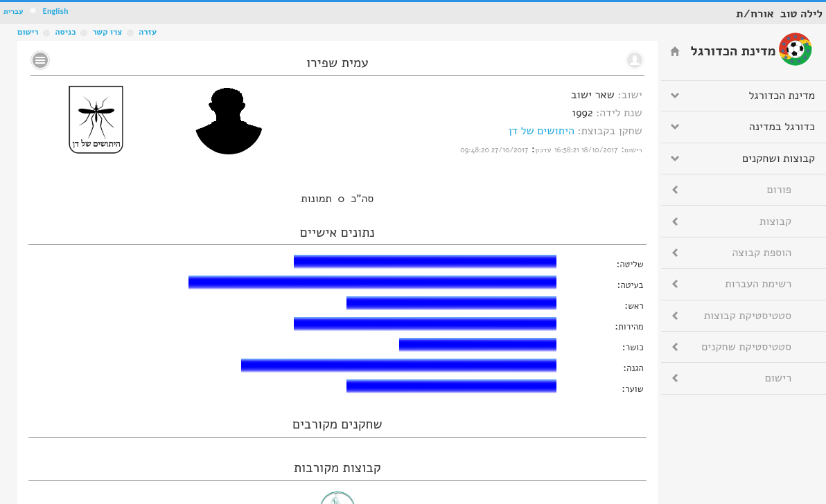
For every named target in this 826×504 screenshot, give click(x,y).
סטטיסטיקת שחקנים (746, 347)
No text (40, 60)
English (55, 11)
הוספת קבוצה (762, 253)
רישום (28, 32)
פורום (779, 190)
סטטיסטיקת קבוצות (748, 316)
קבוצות (775, 222)
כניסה (65, 32)
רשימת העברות (758, 284)
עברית (14, 11)
